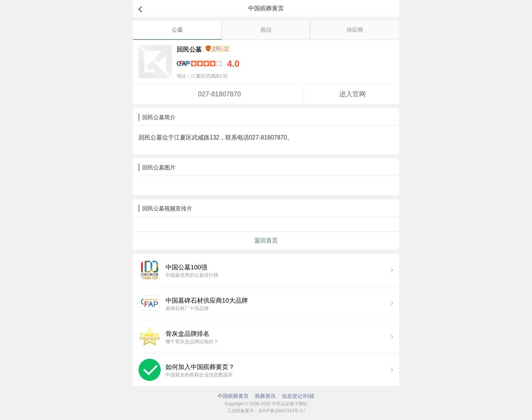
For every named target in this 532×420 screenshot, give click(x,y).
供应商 (355, 30)
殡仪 (266, 30)
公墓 (177, 30)
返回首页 (266, 240)
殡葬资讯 (265, 396)
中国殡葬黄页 (233, 396)
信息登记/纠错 (298, 396)
